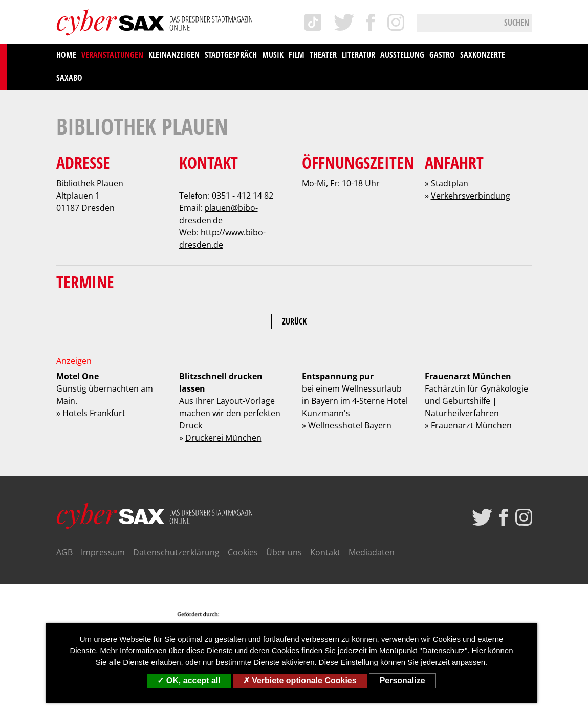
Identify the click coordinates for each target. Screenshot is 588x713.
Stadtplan (450, 183)
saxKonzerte (483, 55)
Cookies (243, 552)
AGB (64, 552)
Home (66, 55)
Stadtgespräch (231, 55)
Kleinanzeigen (174, 55)
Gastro (442, 55)
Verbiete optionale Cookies (300, 680)
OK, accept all (189, 680)
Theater (323, 55)
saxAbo (69, 78)
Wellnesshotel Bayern (350, 425)
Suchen (517, 23)
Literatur (358, 55)
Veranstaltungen (112, 55)
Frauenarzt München (471, 425)
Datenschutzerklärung (176, 552)
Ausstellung (402, 55)
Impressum (103, 552)
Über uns (284, 552)
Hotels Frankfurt (94, 413)
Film (297, 55)
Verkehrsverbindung (471, 196)
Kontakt (325, 552)
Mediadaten (372, 552)
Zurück (294, 321)
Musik (273, 55)
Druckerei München (223, 438)
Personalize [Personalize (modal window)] (402, 680)
